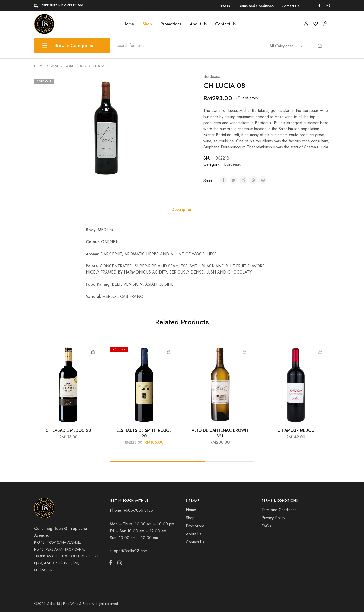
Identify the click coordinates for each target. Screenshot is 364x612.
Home (129, 24)
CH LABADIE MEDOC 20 (68, 430)
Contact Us (290, 6)
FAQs (225, 6)
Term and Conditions (279, 510)
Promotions (171, 24)
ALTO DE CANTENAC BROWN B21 (220, 433)
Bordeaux (74, 66)
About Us (198, 24)
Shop (147, 24)
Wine (55, 66)
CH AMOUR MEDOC (296, 430)
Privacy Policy (273, 518)
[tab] (182, 210)
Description (182, 209)
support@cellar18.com (129, 551)
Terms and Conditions (256, 6)
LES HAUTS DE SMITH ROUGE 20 (144, 433)
